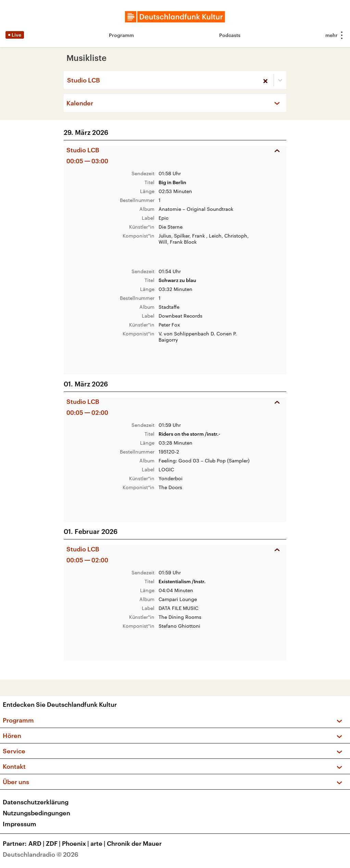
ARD (37, 843)
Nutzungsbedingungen (36, 813)
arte (99, 843)
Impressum (20, 824)
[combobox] (68, 80)
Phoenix (76, 843)
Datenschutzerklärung (36, 802)
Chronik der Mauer (134, 843)
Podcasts (230, 35)
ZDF (54, 843)
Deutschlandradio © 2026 (41, 854)
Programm (121, 35)
